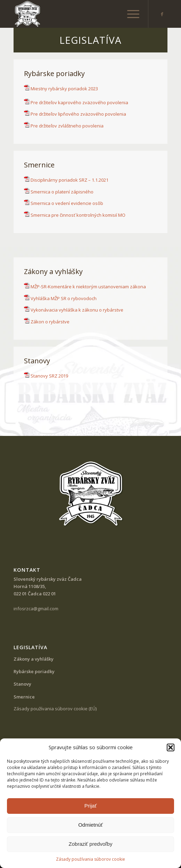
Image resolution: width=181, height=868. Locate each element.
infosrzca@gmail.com (36, 609)
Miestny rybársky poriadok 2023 (61, 89)
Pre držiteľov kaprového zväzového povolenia (79, 102)
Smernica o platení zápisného (62, 192)
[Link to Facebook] (162, 14)
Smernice (24, 697)
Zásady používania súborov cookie (90, 859)
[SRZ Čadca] (75, 14)
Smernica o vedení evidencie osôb (67, 203)
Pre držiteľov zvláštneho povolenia (67, 126)
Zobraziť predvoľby (91, 844)
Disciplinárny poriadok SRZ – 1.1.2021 (69, 180)
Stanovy (22, 684)
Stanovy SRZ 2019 (49, 376)
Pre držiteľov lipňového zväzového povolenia (78, 114)
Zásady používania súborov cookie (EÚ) (55, 709)
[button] (171, 747)
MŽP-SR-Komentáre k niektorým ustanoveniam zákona (88, 287)
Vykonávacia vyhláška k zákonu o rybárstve (77, 310)
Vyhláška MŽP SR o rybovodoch (64, 298)
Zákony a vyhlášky (34, 659)
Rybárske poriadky (34, 671)
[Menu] (130, 14)
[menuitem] (130, 14)
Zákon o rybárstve (50, 322)
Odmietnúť (90, 825)
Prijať (91, 806)
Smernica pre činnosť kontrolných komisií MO (78, 215)
